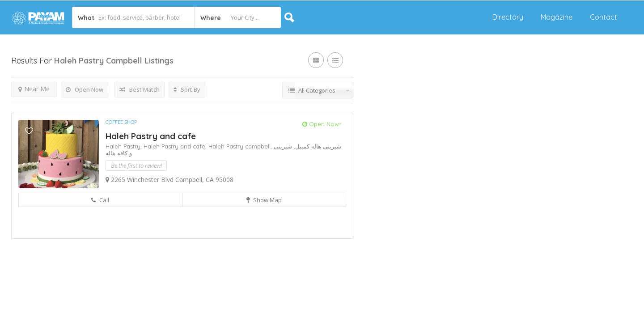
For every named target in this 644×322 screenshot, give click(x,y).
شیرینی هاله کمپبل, (317, 146)
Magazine (557, 17)
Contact (604, 17)
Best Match (140, 89)
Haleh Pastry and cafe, (176, 146)
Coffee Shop (121, 122)
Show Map (264, 200)
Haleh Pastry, (125, 146)
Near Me (34, 89)
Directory (508, 17)
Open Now (85, 89)
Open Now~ (322, 124)
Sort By (187, 89)
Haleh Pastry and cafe (151, 136)
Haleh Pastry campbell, (241, 146)
